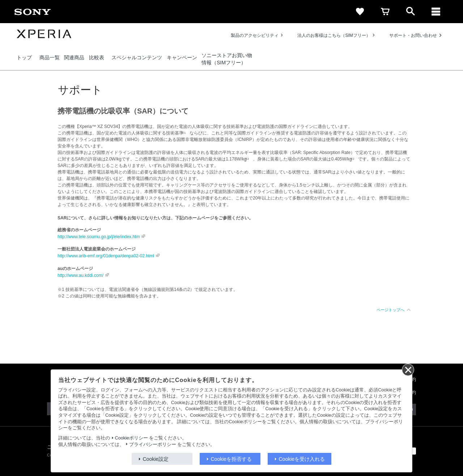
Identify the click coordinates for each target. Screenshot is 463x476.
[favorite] (360, 12)
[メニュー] (436, 12)
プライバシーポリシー (153, 445)
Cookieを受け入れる (302, 459)
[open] (411, 12)
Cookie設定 (156, 459)
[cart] (385, 12)
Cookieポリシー (131, 438)
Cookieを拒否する (231, 459)
